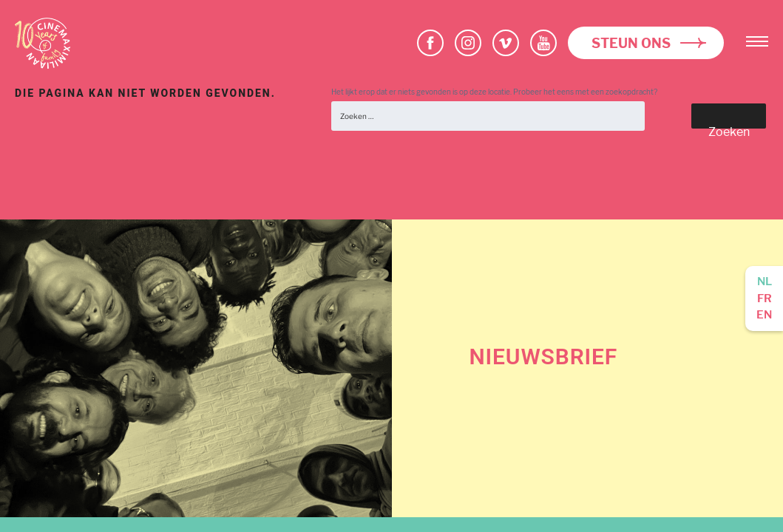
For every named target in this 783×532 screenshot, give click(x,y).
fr (765, 299)
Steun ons (631, 43)
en (764, 315)
